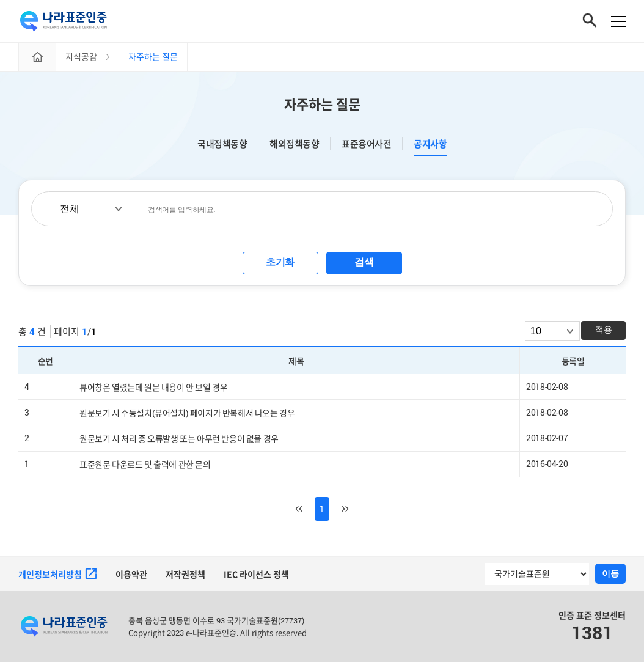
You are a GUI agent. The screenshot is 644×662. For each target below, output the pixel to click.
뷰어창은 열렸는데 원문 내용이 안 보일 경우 (153, 388)
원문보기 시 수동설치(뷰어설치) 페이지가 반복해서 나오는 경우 (187, 414)
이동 (610, 574)
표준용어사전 (366, 144)
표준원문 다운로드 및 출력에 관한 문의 (145, 465)
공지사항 (430, 144)
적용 (604, 330)
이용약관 (131, 574)
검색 (364, 263)
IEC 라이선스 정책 (256, 574)
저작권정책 (185, 574)
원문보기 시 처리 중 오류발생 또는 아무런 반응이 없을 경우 (179, 439)
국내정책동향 (222, 144)
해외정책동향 (294, 144)
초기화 (280, 263)
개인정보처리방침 (58, 575)
